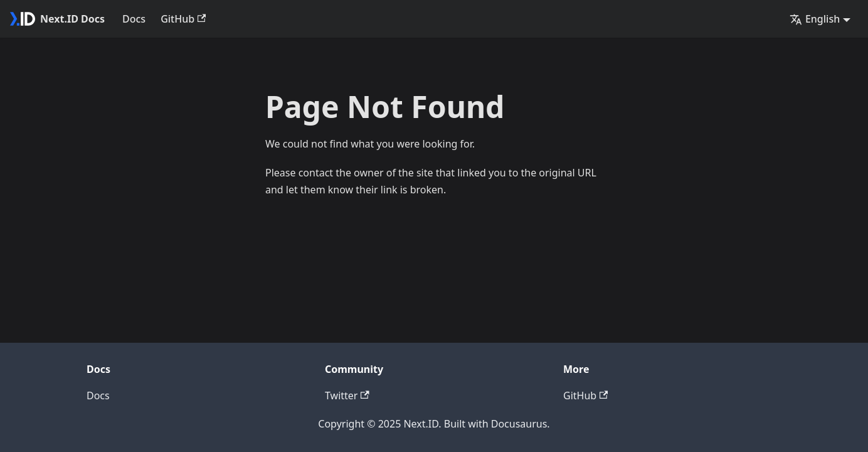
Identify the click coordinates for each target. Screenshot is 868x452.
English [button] (815, 19)
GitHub (183, 19)
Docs (134, 19)
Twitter (347, 395)
